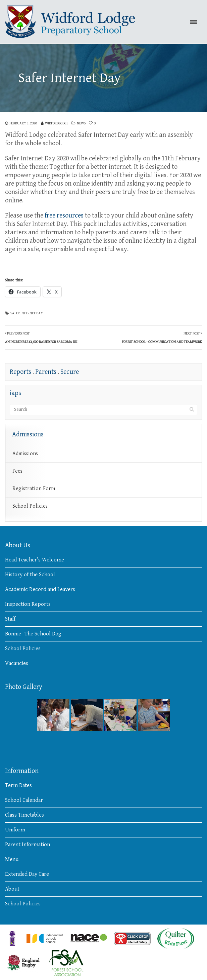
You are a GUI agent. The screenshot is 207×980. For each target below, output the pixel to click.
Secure (70, 372)
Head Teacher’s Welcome (35, 560)
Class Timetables (24, 815)
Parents (46, 372)
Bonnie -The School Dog (33, 634)
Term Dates (18, 785)
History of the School (30, 575)
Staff (10, 619)
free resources (64, 216)
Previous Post (41, 338)
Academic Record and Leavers (40, 589)
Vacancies (17, 663)
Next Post (162, 338)
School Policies (30, 506)
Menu (12, 859)
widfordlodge (57, 123)
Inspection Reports (28, 604)
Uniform (15, 830)
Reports (20, 372)
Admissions (25, 454)
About (12, 889)
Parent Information (28, 845)
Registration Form (34, 489)
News (81, 123)
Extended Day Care (27, 874)
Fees (17, 471)
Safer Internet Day (27, 313)
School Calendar (24, 800)
